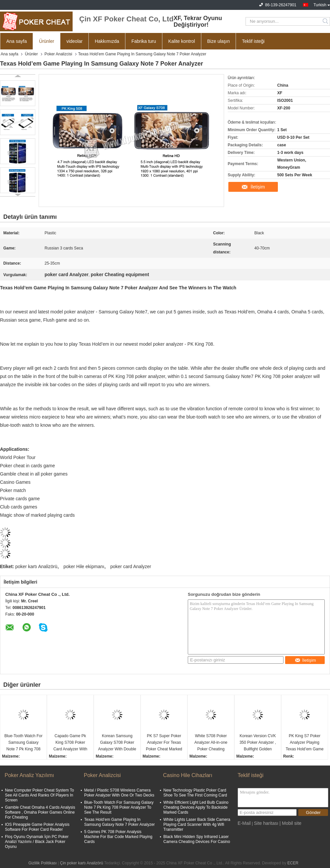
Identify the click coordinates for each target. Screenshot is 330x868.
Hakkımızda (107, 41)
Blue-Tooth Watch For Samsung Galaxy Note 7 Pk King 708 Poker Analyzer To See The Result (23, 743)
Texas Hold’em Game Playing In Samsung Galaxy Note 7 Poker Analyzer (119, 822)
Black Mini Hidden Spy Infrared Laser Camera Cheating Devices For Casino (197, 839)
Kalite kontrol (182, 41)
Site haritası (266, 823)
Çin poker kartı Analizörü (82, 863)
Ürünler (47, 41)
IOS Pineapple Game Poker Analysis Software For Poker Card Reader (37, 827)
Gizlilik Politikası (43, 863)
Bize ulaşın (218, 41)
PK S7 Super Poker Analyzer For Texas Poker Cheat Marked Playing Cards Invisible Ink (164, 743)
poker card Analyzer (131, 566)
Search (326, 21)
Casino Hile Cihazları (188, 775)
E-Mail (244, 823)
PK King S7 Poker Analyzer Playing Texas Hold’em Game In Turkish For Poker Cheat (305, 743)
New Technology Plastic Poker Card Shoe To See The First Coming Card (195, 793)
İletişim (258, 187)
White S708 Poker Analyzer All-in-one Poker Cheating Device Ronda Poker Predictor (211, 743)
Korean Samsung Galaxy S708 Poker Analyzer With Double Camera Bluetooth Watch (117, 743)
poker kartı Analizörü (36, 566)
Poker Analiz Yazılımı (29, 775)
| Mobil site (291, 823)
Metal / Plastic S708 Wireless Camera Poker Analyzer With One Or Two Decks (119, 793)
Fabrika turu (144, 41)
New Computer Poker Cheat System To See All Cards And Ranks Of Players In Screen (39, 795)
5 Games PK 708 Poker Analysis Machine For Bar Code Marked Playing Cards (118, 837)
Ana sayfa (16, 41)
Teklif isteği (253, 41)
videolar (74, 41)
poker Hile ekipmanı (84, 566)
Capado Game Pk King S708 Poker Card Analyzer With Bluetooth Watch (70, 743)
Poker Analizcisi (58, 54)
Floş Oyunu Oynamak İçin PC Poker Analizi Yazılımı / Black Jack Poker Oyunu (37, 842)
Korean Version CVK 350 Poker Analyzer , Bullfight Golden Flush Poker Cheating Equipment (258, 743)
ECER (293, 863)
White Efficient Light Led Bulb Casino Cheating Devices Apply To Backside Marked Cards (196, 807)
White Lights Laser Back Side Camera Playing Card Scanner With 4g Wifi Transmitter (197, 825)
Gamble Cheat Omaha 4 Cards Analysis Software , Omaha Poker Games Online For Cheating (40, 812)
